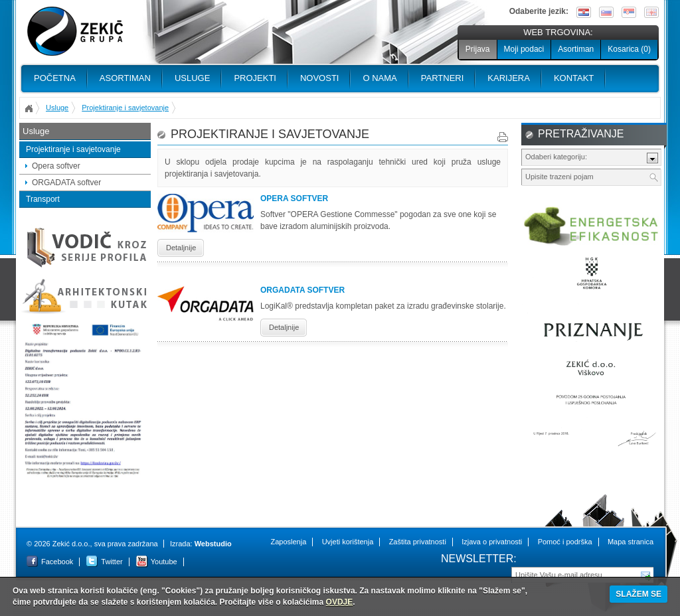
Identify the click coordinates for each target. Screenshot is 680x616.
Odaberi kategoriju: (556, 157)
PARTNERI (443, 78)
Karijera (509, 78)
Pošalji (646, 574)
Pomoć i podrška (565, 542)
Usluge (192, 78)
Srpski (629, 12)
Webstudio (213, 544)
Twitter (112, 562)
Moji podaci (524, 49)
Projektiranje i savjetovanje (125, 108)
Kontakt (574, 78)
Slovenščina (606, 12)
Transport (43, 199)
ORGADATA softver (66, 183)
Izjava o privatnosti (492, 542)
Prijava (478, 49)
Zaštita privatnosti (418, 542)
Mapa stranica (631, 542)
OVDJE (340, 602)
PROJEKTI (255, 78)
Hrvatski (584, 12)
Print (503, 137)
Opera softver (56, 166)
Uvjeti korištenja (348, 542)
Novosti (320, 78)
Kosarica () (629, 49)
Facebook (57, 562)
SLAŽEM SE (638, 594)
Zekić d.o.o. (75, 32)
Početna (55, 78)
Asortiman (576, 49)
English (651, 12)
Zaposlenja (288, 542)
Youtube (164, 562)
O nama (380, 78)
